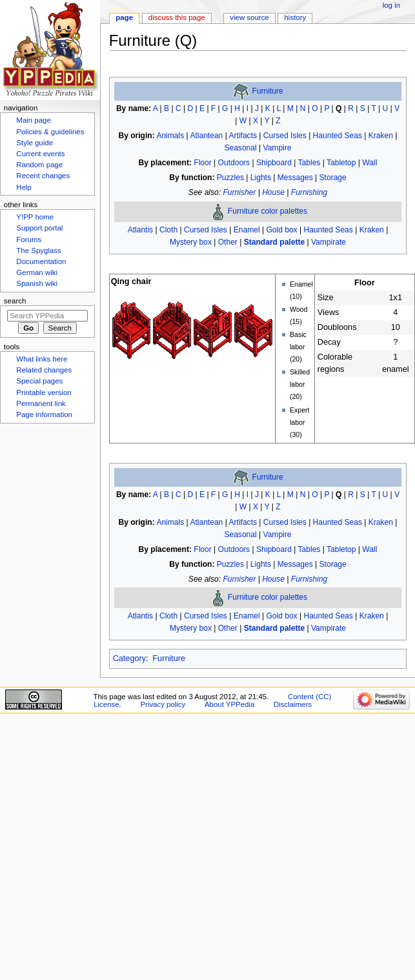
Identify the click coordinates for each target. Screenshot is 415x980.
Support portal (39, 228)
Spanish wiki (37, 283)
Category (129, 658)
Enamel (247, 230)
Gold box (281, 230)
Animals (170, 136)
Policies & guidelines (50, 132)
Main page (34, 120)
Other (228, 242)
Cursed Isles (285, 136)
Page (124, 17)
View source (249, 17)
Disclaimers (293, 704)
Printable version (44, 393)
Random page (39, 165)
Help (24, 187)
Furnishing (309, 192)
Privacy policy (163, 704)
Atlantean (206, 136)
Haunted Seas (338, 136)
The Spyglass (38, 250)
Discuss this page (177, 17)
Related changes (44, 370)
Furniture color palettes (268, 211)
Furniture (268, 91)
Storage (333, 178)
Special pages (39, 381)
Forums (29, 240)
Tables (309, 163)
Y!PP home (35, 217)
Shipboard (274, 163)
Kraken (381, 136)
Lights (261, 178)
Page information (44, 414)
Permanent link (41, 403)
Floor (202, 163)
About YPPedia (229, 704)
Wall (369, 163)
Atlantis (141, 230)
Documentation (41, 261)
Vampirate (329, 242)
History (296, 17)
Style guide (35, 143)
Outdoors (234, 163)
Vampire (278, 148)
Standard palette (274, 242)
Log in (391, 5)
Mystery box (191, 242)
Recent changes (43, 176)
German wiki (37, 272)
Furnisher (239, 192)
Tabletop (341, 163)
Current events (40, 154)
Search (15, 301)
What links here (42, 359)
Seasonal (240, 148)
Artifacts (243, 136)
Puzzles (230, 178)
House (273, 192)
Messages (295, 178)
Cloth (168, 230)
